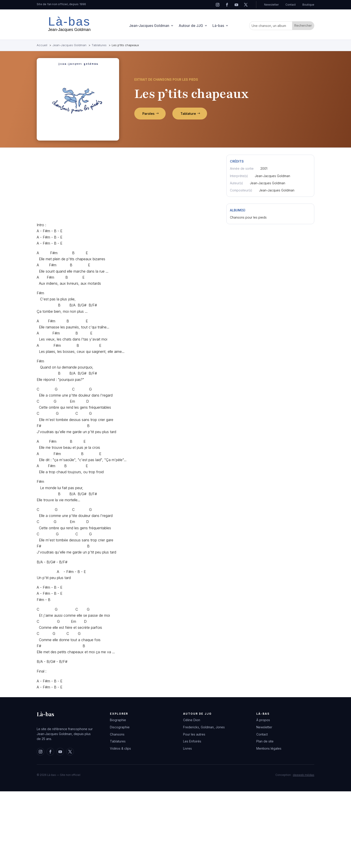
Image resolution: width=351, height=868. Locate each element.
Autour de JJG (191, 26)
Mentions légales (269, 748)
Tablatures (118, 741)
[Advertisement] (127, 186)
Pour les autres (194, 734)
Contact (291, 5)
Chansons (117, 734)
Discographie (120, 727)
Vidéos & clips (120, 748)
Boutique (308, 5)
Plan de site (265, 741)
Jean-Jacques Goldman (149, 26)
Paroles (148, 114)
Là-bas (218, 26)
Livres (187, 748)
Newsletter (271, 5)
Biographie (118, 720)
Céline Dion (192, 720)
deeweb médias (304, 775)
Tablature (188, 114)
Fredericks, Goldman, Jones (204, 727)
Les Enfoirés (192, 741)
